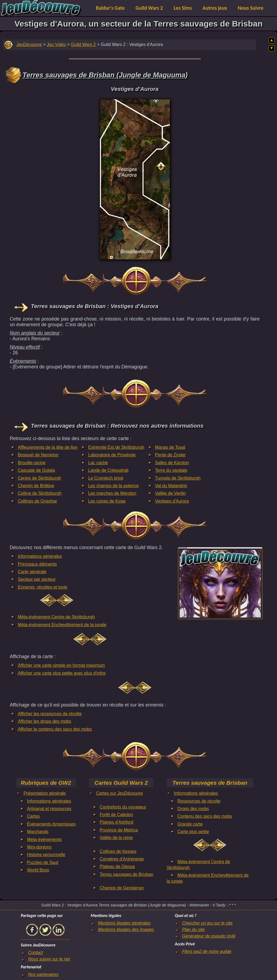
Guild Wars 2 (149, 8)
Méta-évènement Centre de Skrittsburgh (56, 617)
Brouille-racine (32, 463)
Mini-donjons (39, 847)
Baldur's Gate (110, 8)
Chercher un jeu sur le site (207, 923)
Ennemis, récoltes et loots (43, 587)
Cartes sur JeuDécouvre (120, 793)
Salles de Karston (172, 463)
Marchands (38, 832)
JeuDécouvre (29, 44)
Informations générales (40, 556)
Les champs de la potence (113, 486)
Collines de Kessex (118, 851)
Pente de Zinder (170, 455)
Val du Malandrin (171, 486)
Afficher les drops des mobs (44, 721)
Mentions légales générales (124, 923)
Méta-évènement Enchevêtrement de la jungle (62, 625)
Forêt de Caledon (117, 815)
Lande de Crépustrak (108, 470)
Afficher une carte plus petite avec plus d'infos (62, 673)
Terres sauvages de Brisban (127, 874)
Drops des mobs (193, 809)
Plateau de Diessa (117, 867)
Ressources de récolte (199, 801)
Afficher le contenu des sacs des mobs (55, 729)
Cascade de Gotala (36, 470)
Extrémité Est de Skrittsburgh (116, 447)
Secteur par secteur (37, 579)
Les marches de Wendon (112, 493)
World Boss (38, 870)
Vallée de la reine (116, 838)
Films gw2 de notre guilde (207, 951)
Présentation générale (45, 793)
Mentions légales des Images (126, 930)
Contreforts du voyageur (123, 807)
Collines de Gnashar (37, 501)
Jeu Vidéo (56, 44)
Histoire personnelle (46, 855)
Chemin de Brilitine (36, 486)
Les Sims (183, 8)
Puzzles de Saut (43, 862)
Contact (36, 953)
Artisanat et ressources (49, 809)
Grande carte (190, 824)
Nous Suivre (251, 8)
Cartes (33, 816)
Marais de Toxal (170, 447)
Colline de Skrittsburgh (40, 493)
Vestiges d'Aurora (172, 501)
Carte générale (32, 572)
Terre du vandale (171, 470)
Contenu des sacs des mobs (205, 816)
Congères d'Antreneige (122, 859)
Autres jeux (215, 8)
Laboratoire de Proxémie (112, 455)
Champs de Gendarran (122, 888)
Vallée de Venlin (170, 493)
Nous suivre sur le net (49, 959)
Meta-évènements (44, 839)
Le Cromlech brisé (106, 478)
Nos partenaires (43, 974)
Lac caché (98, 463)
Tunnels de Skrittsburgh (178, 478)
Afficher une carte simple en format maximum (61, 665)
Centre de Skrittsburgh (39, 478)
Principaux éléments (37, 564)
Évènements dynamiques (51, 824)
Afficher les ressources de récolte (50, 714)
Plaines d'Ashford (117, 822)
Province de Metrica (119, 830)
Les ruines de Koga (107, 501)
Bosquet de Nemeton (38, 455)
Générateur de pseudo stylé (209, 936)
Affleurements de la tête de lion (48, 447)
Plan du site (193, 930)
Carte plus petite (193, 832)
